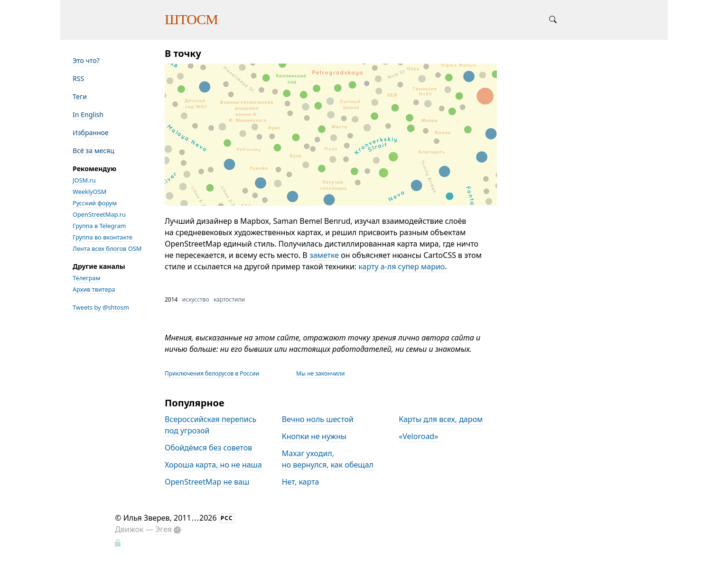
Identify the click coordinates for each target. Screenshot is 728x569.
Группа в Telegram (99, 226)
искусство (196, 299)
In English (88, 115)
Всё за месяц (93, 151)
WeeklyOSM (89, 192)
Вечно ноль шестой (318, 419)
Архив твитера (94, 289)
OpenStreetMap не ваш (207, 482)
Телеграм (87, 278)
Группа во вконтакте (103, 237)
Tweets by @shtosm (101, 307)
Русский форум (95, 203)
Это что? (86, 60)
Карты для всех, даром (441, 419)
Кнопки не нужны (314, 436)
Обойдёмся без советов (208, 448)
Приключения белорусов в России (212, 373)
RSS (78, 78)
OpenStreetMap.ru (99, 214)
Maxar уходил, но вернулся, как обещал (328, 459)
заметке (324, 255)
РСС (227, 518)
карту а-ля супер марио (401, 266)
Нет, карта (301, 482)
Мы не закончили (320, 373)
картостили (229, 299)
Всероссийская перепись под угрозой (210, 425)
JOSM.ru (84, 180)
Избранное (91, 133)
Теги (80, 96)
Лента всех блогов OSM (107, 248)
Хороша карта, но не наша (213, 465)
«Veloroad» (418, 436)
